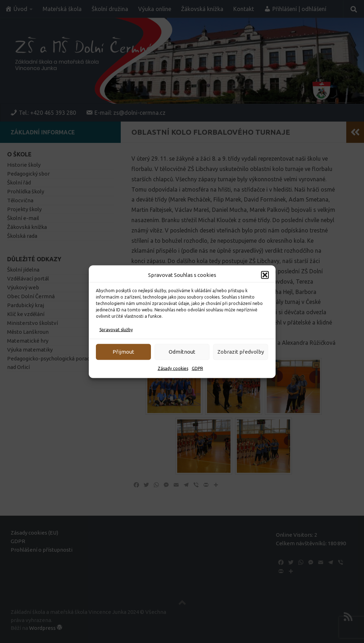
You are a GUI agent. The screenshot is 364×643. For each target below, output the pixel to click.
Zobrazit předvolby (241, 352)
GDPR (197, 368)
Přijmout (123, 352)
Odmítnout (182, 352)
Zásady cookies (173, 368)
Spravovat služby (116, 329)
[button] (265, 275)
